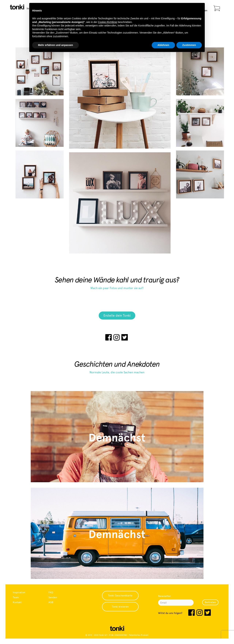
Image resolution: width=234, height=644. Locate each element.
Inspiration (19, 592)
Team (16, 597)
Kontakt (17, 602)
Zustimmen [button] (189, 45)
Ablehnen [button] (163, 45)
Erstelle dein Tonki (117, 315)
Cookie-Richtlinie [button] (108, 22)
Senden (53, 597)
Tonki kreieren (120, 607)
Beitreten (210, 602)
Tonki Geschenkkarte (120, 595)
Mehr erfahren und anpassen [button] (55, 45)
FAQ (51, 592)
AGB (51, 602)
